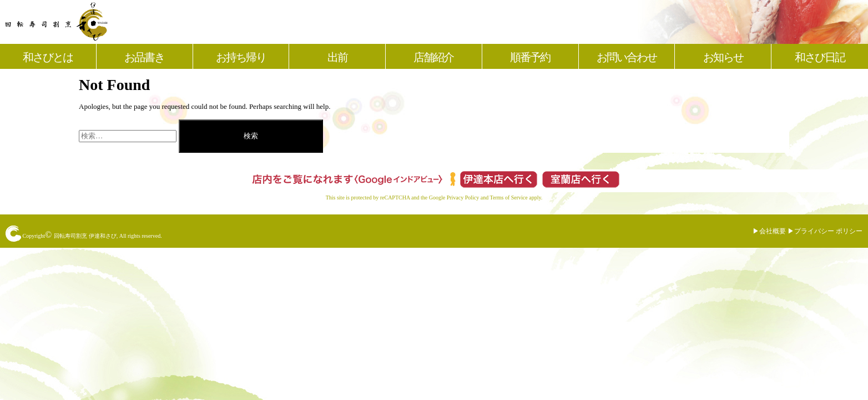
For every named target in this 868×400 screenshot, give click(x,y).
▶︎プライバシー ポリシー (825, 231)
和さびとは (48, 57)
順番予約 (530, 57)
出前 (337, 57)
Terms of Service (509, 197)
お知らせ (723, 57)
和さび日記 (820, 57)
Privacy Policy (463, 197)
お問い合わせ (627, 57)
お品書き (144, 57)
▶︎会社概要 (769, 231)
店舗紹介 (433, 57)
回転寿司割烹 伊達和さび (85, 236)
